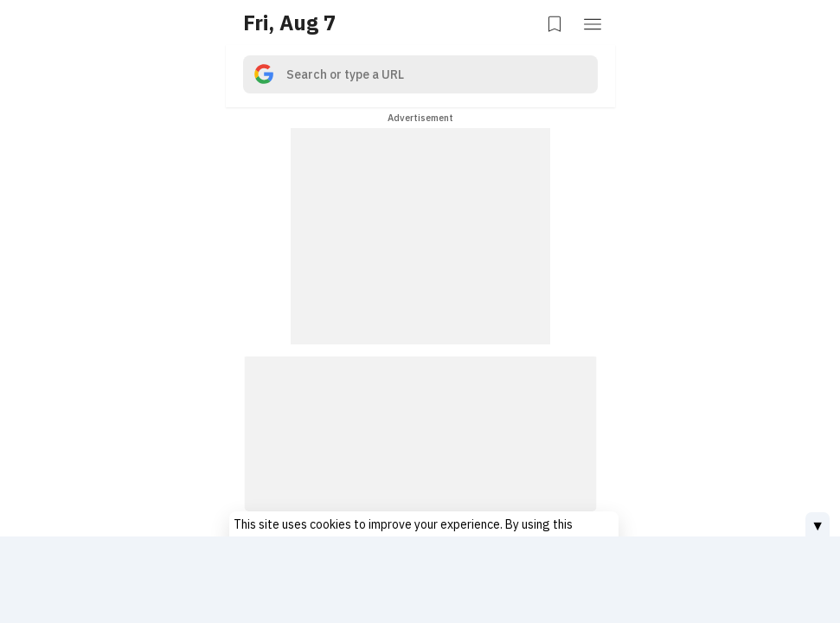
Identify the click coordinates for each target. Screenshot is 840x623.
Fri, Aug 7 (289, 22)
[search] (420, 74)
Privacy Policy (536, 519)
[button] (594, 22)
